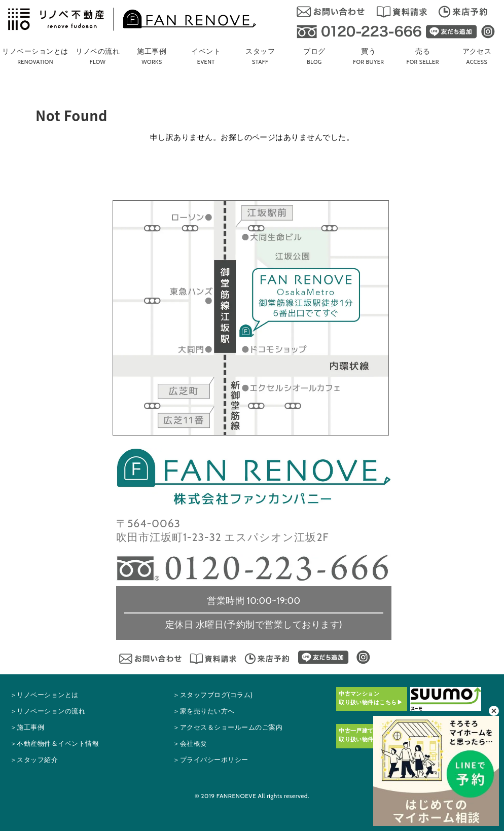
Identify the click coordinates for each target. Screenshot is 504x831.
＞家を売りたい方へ (204, 711)
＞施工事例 (27, 727)
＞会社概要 (190, 744)
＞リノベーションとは (44, 695)
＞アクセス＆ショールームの (228, 727)
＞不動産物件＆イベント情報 (55, 744)
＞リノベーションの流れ (48, 711)
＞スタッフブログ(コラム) (213, 695)
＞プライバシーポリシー (210, 760)
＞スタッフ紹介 (34, 760)
